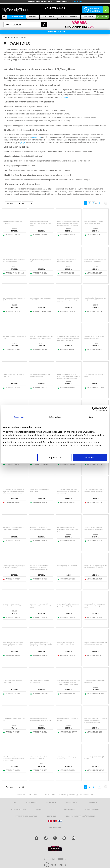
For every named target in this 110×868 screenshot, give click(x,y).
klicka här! (76, 2)
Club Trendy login (56, 8)
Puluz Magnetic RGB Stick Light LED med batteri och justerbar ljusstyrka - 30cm (95, 606)
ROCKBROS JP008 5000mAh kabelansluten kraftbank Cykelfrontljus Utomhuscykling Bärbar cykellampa (41, 644)
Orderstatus (72, 802)
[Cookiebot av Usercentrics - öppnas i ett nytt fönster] (94, 409)
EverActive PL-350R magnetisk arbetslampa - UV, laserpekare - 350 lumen (41, 606)
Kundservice (31, 802)
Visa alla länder (55, 828)
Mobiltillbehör (48, 17)
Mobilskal (33, 17)
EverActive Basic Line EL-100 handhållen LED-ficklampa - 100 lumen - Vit (14, 606)
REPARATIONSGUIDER (19, 809)
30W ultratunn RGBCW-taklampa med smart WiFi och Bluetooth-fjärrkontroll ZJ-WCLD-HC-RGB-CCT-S (68, 338)
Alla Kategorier (17, 17)
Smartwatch (88, 17)
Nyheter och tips (92, 809)
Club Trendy (92, 802)
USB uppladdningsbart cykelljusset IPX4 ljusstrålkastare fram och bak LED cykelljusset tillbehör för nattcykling (69, 376)
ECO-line (104, 17)
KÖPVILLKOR (52, 816)
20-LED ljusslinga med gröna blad (67, 566)
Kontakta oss (70, 809)
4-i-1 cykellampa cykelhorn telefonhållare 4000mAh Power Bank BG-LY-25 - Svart (14, 759)
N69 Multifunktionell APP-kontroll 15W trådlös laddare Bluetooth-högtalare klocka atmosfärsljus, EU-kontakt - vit (68, 224)
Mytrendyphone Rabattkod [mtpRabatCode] (26, 816)
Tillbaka (8, 37)
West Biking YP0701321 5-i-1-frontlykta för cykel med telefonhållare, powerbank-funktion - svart (96, 721)
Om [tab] (91, 417)
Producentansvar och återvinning (81, 816)
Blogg (39, 809)
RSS (53, 809)
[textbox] (25, 25)
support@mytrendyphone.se (81, 795)
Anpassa (55, 458)
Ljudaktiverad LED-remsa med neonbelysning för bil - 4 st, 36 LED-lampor (40, 224)
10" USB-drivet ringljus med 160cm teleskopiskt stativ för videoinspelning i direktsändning (68, 491)
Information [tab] (55, 417)
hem (15, 802)
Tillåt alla (90, 458)
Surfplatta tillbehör (69, 17)
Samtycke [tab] (19, 417)
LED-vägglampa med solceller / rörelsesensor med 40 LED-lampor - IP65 (68, 529)
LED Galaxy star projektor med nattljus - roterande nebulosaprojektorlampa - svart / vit (68, 300)
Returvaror (51, 802)
